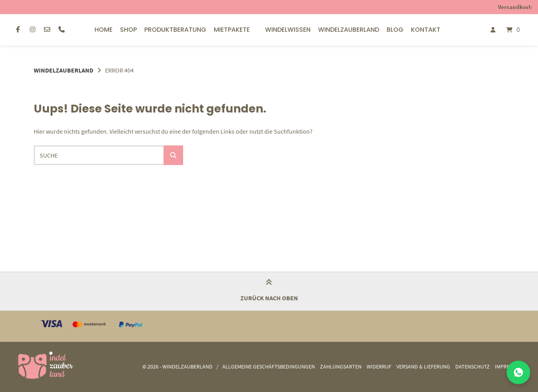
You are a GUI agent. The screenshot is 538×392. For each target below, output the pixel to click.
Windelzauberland (349, 30)
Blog (395, 30)
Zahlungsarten (341, 367)
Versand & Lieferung (423, 367)
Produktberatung (175, 30)
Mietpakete (232, 30)
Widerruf (379, 367)
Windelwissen (288, 30)
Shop (128, 30)
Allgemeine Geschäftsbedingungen (269, 367)
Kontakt (426, 30)
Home (104, 30)
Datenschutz (473, 367)
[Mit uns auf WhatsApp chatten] (518, 372)
